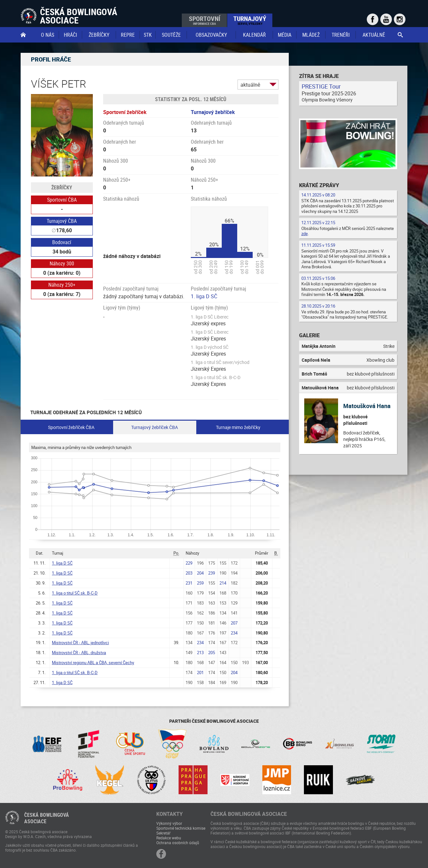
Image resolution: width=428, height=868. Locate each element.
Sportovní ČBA (62, 200)
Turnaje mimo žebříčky (238, 427)
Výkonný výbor (169, 823)
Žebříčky (99, 35)
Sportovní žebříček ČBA (71, 427)
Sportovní (204, 20)
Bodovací (62, 242)
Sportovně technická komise (181, 828)
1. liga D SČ (204, 296)
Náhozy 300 (62, 263)
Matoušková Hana (367, 406)
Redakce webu (169, 838)
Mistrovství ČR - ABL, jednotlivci (80, 643)
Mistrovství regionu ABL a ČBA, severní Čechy (93, 663)
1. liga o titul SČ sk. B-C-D (75, 593)
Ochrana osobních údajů (178, 843)
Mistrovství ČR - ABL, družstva (79, 653)
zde (305, 234)
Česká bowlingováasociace (47, 818)
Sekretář (163, 833)
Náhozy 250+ (62, 285)
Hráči (70, 35)
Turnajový (250, 20)
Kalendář (254, 35)
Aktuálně (374, 35)
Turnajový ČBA (62, 221)
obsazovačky (211, 35)
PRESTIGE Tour (321, 86)
